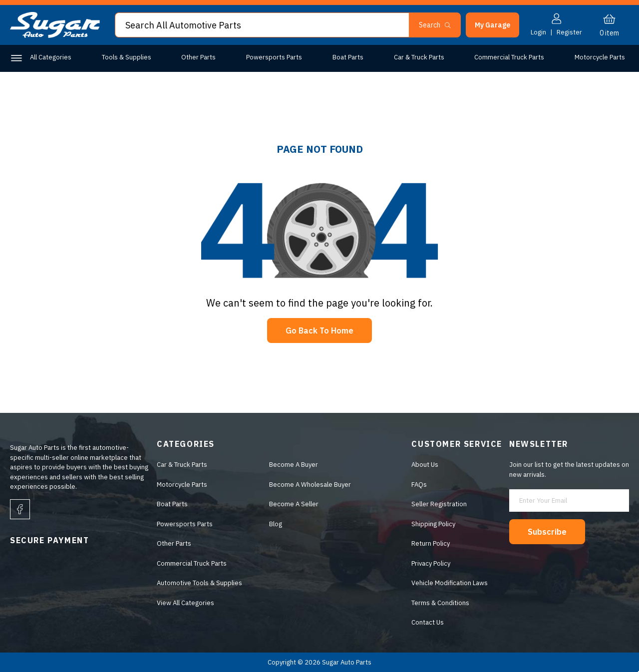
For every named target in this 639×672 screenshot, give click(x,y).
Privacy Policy (431, 563)
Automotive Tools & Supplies (199, 583)
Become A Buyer (294, 465)
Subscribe (547, 532)
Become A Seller (294, 504)
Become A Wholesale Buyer (310, 485)
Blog (276, 524)
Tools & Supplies (127, 57)
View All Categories (185, 603)
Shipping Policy (433, 524)
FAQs (419, 485)
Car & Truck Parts (419, 57)
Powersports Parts (274, 57)
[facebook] (20, 509)
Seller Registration (439, 504)
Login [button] (538, 32)
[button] (492, 25)
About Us (425, 465)
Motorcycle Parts (600, 57)
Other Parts (198, 57)
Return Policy (431, 543)
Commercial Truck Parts (509, 57)
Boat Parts (348, 57)
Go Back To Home (319, 331)
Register (569, 32)
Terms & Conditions (440, 603)
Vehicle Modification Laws (450, 583)
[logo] (55, 36)
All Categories (51, 57)
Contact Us (428, 622)
